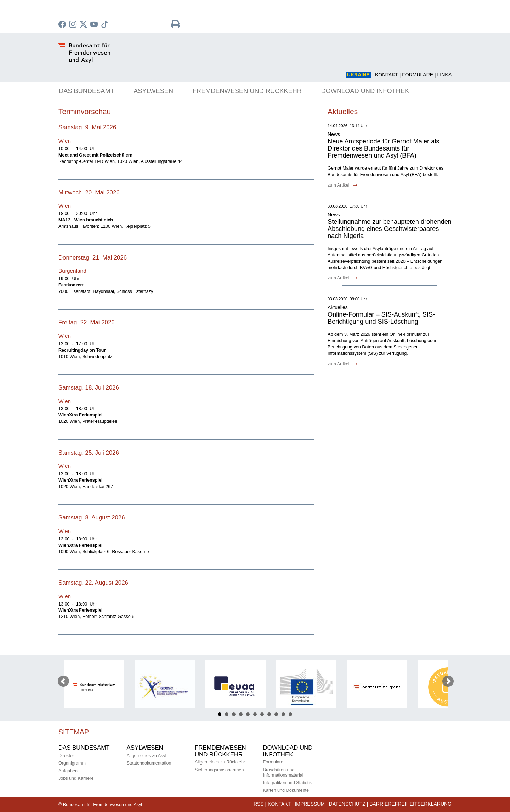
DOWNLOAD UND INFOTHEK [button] (365, 91)
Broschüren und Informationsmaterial (283, 773)
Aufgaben (68, 771)
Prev (63, 681)
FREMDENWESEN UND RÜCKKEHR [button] (247, 91)
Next (448, 681)
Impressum (310, 804)
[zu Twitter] (84, 25)
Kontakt (387, 75)
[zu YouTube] (95, 25)
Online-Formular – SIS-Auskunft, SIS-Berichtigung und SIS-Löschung (381, 318)
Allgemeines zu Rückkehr (220, 762)
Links (444, 75)
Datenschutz (347, 804)
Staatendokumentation (149, 763)
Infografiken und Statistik (288, 783)
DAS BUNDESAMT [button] (87, 91)
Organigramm (72, 763)
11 (290, 714)
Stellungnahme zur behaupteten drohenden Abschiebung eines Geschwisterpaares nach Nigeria (390, 229)
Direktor (66, 756)
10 (283, 714)
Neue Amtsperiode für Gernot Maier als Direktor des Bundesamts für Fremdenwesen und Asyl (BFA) (383, 148)
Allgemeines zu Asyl (147, 756)
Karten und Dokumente (286, 790)
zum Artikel (342, 185)
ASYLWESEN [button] (153, 91)
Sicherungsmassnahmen (219, 770)
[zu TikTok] (106, 25)
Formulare (418, 75)
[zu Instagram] (74, 25)
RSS (259, 804)
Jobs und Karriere (76, 778)
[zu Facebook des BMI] (63, 25)
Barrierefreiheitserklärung (410, 804)
